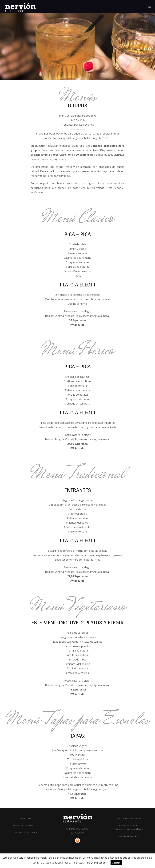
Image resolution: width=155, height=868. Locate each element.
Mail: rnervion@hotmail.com (128, 829)
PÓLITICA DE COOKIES (27, 832)
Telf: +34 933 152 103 (128, 825)
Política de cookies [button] (97, 863)
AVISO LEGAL (27, 818)
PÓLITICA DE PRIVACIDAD (27, 825)
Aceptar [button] (116, 863)
